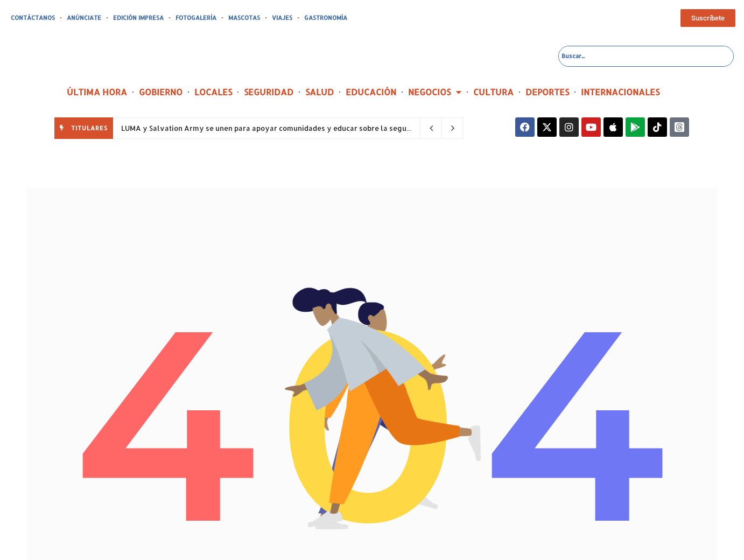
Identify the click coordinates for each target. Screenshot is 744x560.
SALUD (320, 92)
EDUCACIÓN (371, 92)
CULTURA (493, 92)
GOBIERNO (161, 92)
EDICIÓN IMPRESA (138, 18)
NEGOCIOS (435, 92)
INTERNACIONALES (620, 92)
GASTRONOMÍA (326, 18)
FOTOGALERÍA (196, 18)
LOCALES (213, 92)
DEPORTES (547, 92)
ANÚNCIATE (84, 18)
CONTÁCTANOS (33, 18)
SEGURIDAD (269, 92)
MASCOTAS (244, 18)
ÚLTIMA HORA (97, 92)
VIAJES (282, 18)
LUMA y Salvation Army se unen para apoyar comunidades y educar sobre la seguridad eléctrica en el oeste (309, 128)
